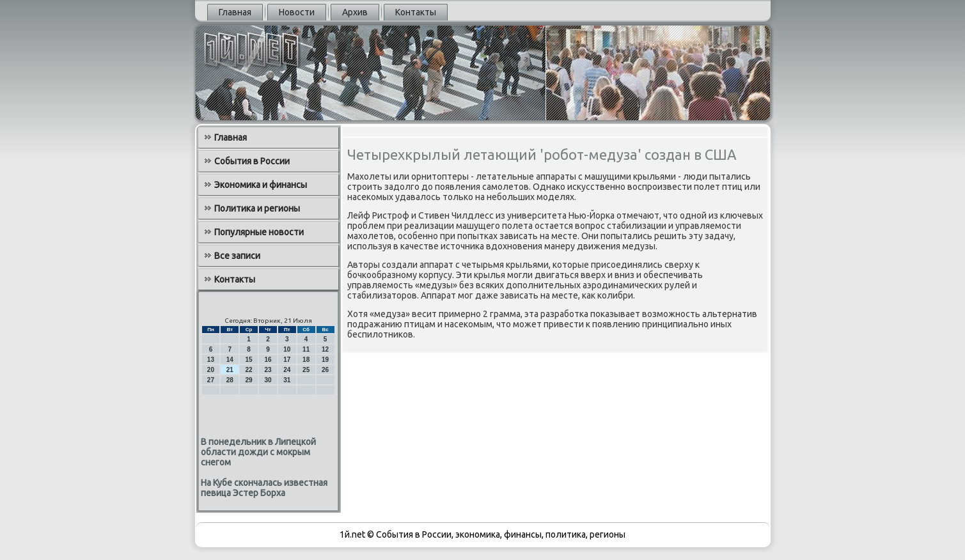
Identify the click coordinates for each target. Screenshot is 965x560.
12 (325, 349)
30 (268, 380)
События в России (252, 161)
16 (268, 360)
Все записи (237, 256)
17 (287, 360)
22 (249, 370)
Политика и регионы (257, 208)
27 (211, 380)
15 (249, 360)
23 (268, 370)
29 (249, 380)
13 (211, 360)
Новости (297, 12)
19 (325, 360)
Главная (235, 12)
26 (325, 370)
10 (287, 349)
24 (287, 370)
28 (230, 380)
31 (287, 380)
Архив (355, 12)
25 (306, 370)
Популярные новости (259, 232)
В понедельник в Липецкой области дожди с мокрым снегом (258, 452)
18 (306, 360)
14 (230, 360)
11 (306, 349)
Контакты (416, 12)
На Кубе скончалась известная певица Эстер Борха (264, 488)
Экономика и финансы (261, 185)
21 (230, 370)
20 (211, 370)
